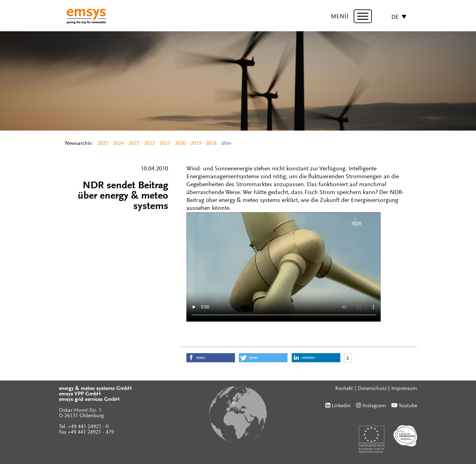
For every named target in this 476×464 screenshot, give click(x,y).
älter (226, 144)
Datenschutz (372, 389)
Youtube (408, 406)
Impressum (404, 389)
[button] (211, 358)
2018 (211, 144)
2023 (134, 144)
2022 (149, 144)
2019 (196, 144)
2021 (165, 144)
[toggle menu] (363, 16)
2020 (180, 144)
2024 (118, 144)
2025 (103, 144)
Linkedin (341, 406)
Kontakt (344, 389)
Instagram (374, 406)
